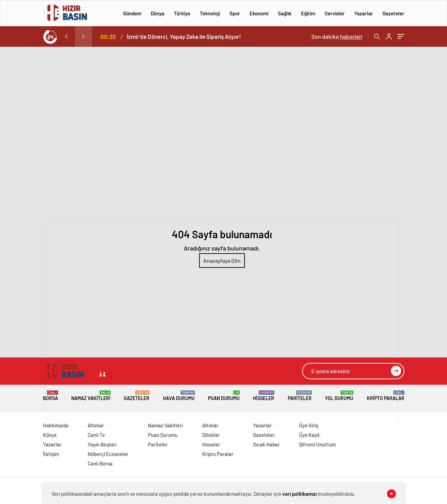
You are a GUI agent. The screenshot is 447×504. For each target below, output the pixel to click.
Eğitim (308, 13)
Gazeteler (393, 13)
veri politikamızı (300, 494)
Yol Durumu (339, 396)
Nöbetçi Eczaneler (108, 454)
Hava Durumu (179, 396)
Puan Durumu (224, 396)
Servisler (335, 13)
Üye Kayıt (309, 435)
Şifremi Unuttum (317, 444)
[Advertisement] (224, 98)
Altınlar (96, 425)
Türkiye (182, 13)
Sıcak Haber (266, 444)
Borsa (50, 396)
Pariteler (300, 396)
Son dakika (337, 36)
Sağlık (285, 13)
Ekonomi (259, 13)
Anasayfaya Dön (222, 261)
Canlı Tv (96, 435)
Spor (235, 13)
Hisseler (264, 396)
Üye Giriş (309, 425)
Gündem (132, 13)
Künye (50, 435)
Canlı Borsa (100, 463)
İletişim (51, 454)
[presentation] (66, 36)
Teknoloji (210, 13)
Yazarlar (364, 13)
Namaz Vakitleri (91, 396)
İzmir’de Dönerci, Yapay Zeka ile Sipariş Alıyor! (184, 36)
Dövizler (211, 435)
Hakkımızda (56, 425)
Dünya (158, 13)
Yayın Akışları (102, 444)
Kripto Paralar (386, 396)
